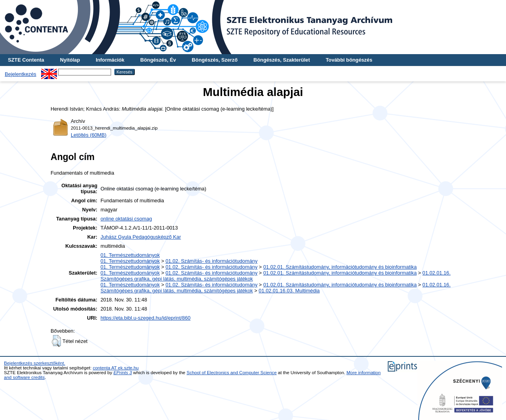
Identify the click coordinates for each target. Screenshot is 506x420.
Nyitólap (70, 60)
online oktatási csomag (126, 219)
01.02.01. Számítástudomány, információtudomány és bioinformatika (340, 267)
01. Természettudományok (130, 255)
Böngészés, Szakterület (282, 60)
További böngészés (349, 60)
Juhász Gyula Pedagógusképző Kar (141, 237)
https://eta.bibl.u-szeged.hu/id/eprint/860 (145, 318)
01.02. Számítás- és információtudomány (212, 261)
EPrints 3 (123, 373)
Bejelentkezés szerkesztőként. (35, 363)
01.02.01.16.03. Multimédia (289, 291)
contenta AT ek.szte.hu (116, 368)
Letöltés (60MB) (89, 135)
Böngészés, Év (158, 60)
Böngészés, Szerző (215, 60)
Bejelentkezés (21, 74)
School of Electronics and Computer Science (232, 373)
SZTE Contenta (26, 60)
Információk (110, 60)
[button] (56, 341)
